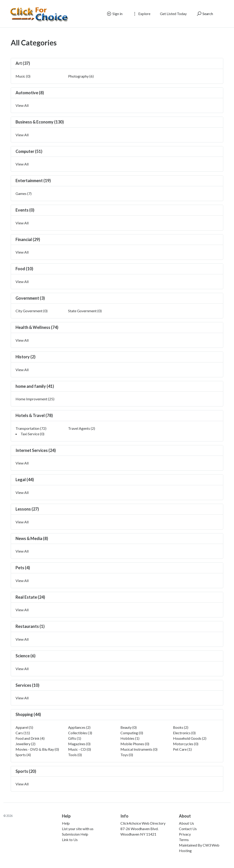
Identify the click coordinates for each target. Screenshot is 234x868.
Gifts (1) (75, 738)
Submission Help (75, 834)
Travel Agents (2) (82, 428)
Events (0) (25, 210)
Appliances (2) (79, 727)
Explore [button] (141, 14)
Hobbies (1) (130, 738)
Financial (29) (28, 239)
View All (22, 105)
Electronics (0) (184, 733)
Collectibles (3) (80, 733)
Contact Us (188, 829)
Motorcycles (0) (186, 744)
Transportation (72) (31, 428)
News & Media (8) (32, 538)
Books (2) (181, 727)
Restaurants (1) (30, 626)
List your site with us (78, 829)
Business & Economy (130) (40, 122)
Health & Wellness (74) (37, 327)
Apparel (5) (24, 727)
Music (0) (23, 76)
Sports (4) (23, 755)
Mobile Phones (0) (135, 744)
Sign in (114, 14)
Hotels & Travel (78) (34, 415)
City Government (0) (32, 311)
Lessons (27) (27, 509)
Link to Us (70, 840)
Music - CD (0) (80, 749)
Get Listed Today (173, 14)
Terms (184, 840)
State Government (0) (85, 311)
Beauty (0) (129, 727)
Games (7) (24, 193)
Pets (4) (23, 568)
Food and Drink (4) (30, 738)
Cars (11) (23, 733)
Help (66, 823)
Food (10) (24, 269)
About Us (186, 823)
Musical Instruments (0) (139, 749)
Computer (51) (29, 151)
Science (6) (25, 656)
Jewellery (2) (25, 744)
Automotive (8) (30, 93)
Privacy (185, 834)
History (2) (25, 357)
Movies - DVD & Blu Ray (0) (37, 749)
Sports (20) (26, 771)
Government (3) (30, 298)
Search (205, 14)
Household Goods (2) (190, 738)
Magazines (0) (79, 744)
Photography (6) (81, 76)
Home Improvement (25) (35, 399)
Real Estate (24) (30, 597)
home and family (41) (35, 386)
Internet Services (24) (36, 450)
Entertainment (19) (33, 181)
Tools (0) (75, 755)
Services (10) (27, 685)
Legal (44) (25, 480)
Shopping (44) (28, 714)
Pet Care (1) (182, 749)
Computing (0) (132, 733)
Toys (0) (127, 755)
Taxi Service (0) (32, 434)
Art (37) (23, 63)
